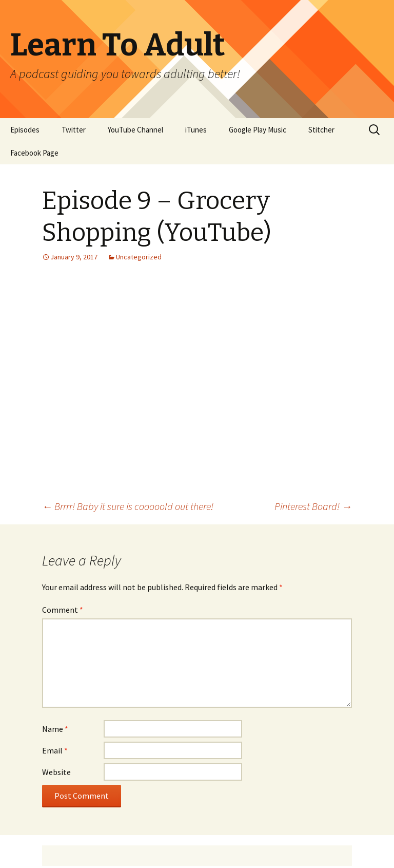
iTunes (196, 130)
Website (56, 772)
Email (55, 750)
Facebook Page (34, 153)
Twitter (74, 130)
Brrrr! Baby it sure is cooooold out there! (128, 506)
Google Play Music (258, 130)
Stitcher (321, 130)
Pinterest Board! (313, 506)
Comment (63, 610)
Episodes (25, 130)
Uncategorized (139, 257)
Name (55, 729)
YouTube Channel (135, 130)
